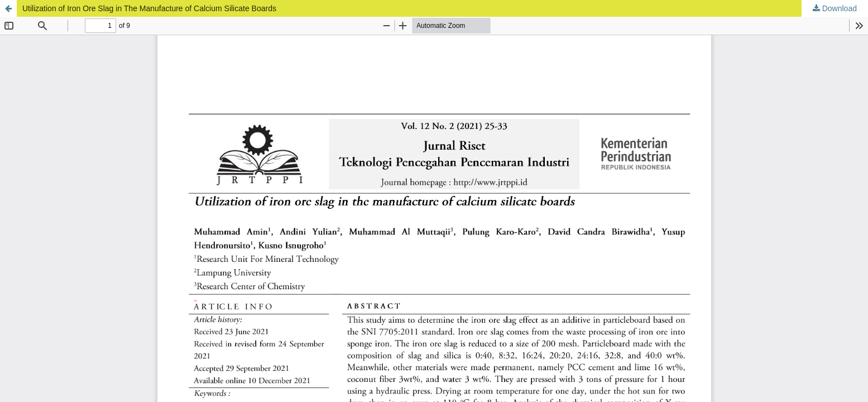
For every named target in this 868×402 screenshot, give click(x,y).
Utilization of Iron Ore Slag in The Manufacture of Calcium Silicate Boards (149, 8)
